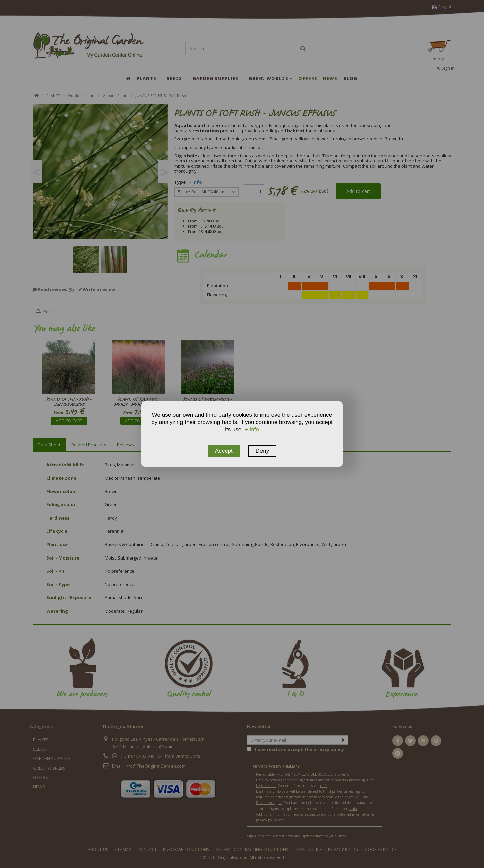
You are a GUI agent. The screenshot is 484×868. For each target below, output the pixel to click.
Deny (263, 451)
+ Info (252, 430)
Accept (224, 451)
